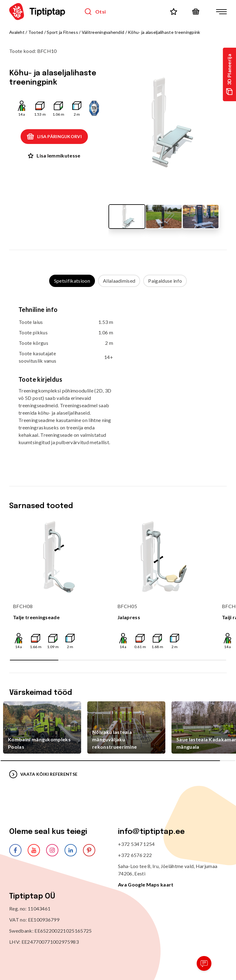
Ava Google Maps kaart (146, 884)
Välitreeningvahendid (103, 32)
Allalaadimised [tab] (119, 281)
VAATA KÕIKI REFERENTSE (43, 774)
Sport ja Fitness (62, 32)
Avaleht (17, 32)
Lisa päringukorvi (54, 137)
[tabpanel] (118, 380)
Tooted (36, 32)
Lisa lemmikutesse (54, 155)
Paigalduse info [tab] (165, 281)
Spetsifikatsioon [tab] (72, 281)
